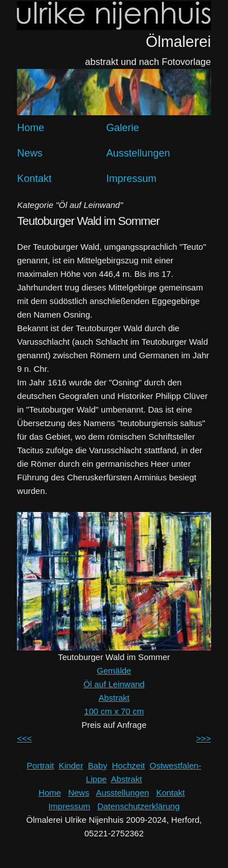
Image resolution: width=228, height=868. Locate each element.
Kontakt (34, 179)
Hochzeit (128, 765)
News (30, 153)
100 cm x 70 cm (114, 711)
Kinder (71, 765)
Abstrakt (114, 698)
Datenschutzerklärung (138, 806)
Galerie (122, 128)
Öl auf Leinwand (114, 684)
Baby (98, 765)
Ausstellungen (138, 153)
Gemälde (114, 670)
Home (30, 128)
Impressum (131, 179)
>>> (203, 738)
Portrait (40, 765)
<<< (24, 738)
